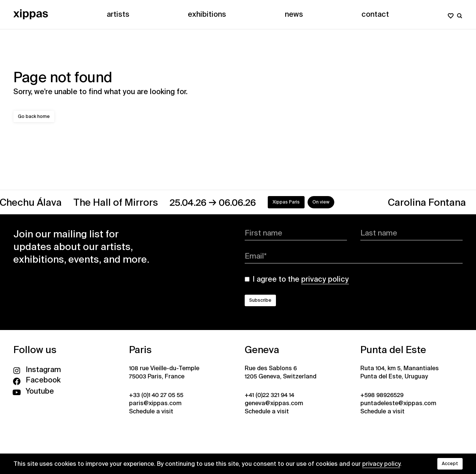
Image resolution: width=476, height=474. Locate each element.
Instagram (37, 369)
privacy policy (381, 464)
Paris (140, 350)
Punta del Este (393, 350)
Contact (375, 14)
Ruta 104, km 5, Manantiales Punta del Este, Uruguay (400, 372)
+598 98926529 (382, 395)
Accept (450, 464)
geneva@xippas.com (274, 403)
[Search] (460, 14)
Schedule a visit (151, 411)
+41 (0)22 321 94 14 (269, 395)
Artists (118, 14)
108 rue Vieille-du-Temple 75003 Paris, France (164, 372)
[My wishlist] (451, 14)
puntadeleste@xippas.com (398, 403)
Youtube (34, 391)
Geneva (262, 350)
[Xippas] (31, 14)
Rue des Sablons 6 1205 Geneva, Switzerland (281, 372)
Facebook (37, 380)
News (294, 14)
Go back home (34, 116)
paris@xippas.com (155, 403)
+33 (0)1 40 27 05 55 (156, 395)
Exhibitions (207, 14)
